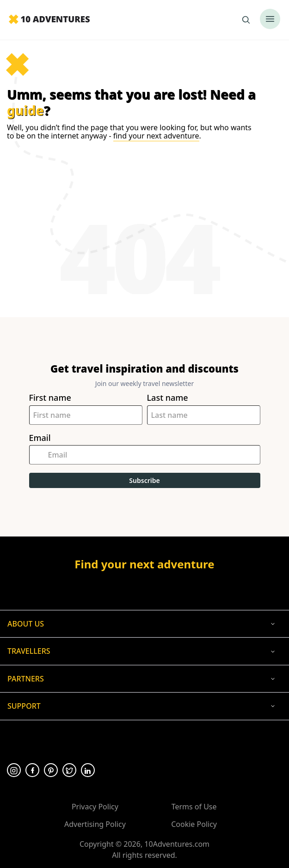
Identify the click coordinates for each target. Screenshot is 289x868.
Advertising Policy (95, 824)
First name (50, 398)
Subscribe (144, 480)
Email (40, 438)
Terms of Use (194, 807)
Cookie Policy (194, 824)
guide (25, 110)
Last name (168, 398)
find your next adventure (156, 136)
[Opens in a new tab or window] (144, 588)
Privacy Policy (95, 807)
